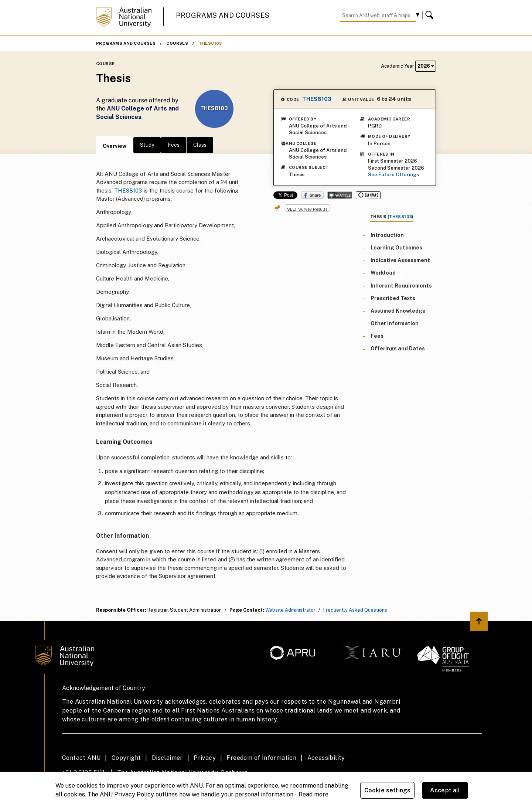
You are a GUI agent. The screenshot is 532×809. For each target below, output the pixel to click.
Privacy (205, 758)
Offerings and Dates (398, 349)
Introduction (387, 235)
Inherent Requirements (401, 286)
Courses (177, 43)
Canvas (368, 195)
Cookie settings (387, 790)
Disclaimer (167, 758)
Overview (115, 146)
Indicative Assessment (400, 260)
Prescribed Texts (393, 298)
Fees (174, 145)
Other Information (395, 323)
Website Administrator (290, 610)
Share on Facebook (312, 195)
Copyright (126, 758)
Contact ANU (81, 758)
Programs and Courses (223, 15)
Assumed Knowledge (398, 311)
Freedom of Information (261, 758)
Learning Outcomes (396, 248)
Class (200, 145)
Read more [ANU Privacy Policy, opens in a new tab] (313, 794)
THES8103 (211, 43)
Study (147, 145)
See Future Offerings (393, 175)
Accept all (445, 790)
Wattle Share (340, 195)
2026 (426, 66)
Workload (383, 273)
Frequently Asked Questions (355, 610)
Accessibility (326, 758)
